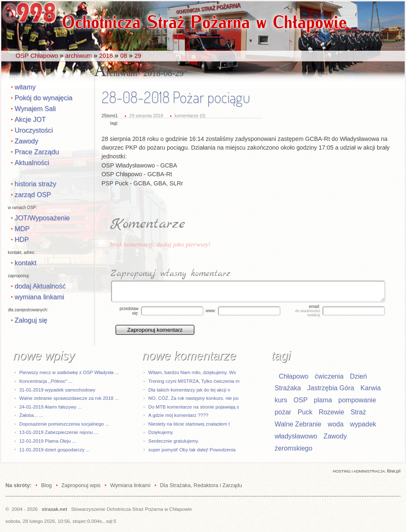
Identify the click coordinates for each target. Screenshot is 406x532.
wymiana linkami (39, 297)
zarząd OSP (33, 195)
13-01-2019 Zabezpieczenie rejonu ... (58, 432)
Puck (305, 412)
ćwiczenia (329, 376)
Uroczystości (34, 130)
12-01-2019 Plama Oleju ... (48, 441)
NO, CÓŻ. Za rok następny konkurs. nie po (194, 398)
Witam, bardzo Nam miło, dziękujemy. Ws (192, 372)
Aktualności (32, 163)
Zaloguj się (31, 320)
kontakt (25, 263)
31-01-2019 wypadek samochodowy (57, 390)
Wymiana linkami (130, 485)
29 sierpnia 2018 (146, 116)
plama (323, 400)
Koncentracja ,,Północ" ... (46, 381)
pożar (283, 412)
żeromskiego (293, 448)
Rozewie (331, 412)
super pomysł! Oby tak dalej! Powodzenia (192, 450)
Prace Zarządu (37, 152)
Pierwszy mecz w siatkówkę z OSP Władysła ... (69, 372)
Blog (47, 485)
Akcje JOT (30, 119)
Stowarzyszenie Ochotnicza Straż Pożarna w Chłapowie (131, 509)
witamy (25, 87)
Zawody (26, 141)
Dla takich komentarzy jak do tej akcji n (189, 390)
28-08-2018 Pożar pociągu (176, 97)
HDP (22, 239)
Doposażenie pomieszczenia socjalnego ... (64, 424)
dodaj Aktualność (40, 286)
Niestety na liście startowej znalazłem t (189, 424)
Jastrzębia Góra (330, 388)
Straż (358, 412)
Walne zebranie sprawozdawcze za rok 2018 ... (69, 398)
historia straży (35, 184)
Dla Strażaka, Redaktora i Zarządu (201, 485)
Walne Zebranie (298, 424)
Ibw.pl (394, 471)
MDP (22, 229)
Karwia (371, 388)
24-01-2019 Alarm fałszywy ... (50, 407)
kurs (281, 400)
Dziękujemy (161, 432)
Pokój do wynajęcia (43, 98)
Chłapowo (293, 376)
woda (336, 424)
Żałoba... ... (31, 415)
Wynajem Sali (35, 108)
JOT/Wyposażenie (42, 218)
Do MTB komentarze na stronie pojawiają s (194, 407)
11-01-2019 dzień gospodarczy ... (54, 450)
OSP (301, 400)
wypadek (363, 424)
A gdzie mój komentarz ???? (178, 415)
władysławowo (296, 436)
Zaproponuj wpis (81, 485)
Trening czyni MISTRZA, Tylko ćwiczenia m (194, 381)
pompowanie (357, 400)
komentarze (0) (190, 116)
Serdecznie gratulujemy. (174, 441)
